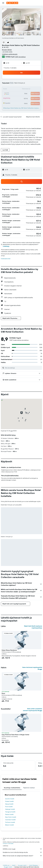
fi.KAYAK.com (6, 865)
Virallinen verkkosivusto (10, 54)
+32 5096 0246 (7, 52)
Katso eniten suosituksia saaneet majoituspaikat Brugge (33, 710)
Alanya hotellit (9, 804)
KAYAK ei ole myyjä (22, 849)
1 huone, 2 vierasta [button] (10, 68)
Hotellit (14, 865)
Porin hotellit (9, 807)
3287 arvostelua (20, 57)
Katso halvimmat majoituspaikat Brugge (32, 668)
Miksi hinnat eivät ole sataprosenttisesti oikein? (22, 856)
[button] (3, 3)
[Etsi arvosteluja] (23, 368)
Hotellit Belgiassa (33, 865)
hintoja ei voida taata (8, 843)
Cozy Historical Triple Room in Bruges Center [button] (15, 735)
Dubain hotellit (9, 801)
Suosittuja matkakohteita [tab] (12, 788)
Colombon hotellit (10, 820)
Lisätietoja (6, 246)
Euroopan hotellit (22, 865)
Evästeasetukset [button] (6, 259)
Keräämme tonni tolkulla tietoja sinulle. (22, 852)
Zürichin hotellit (10, 799)
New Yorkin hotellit (11, 817)
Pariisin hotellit (9, 814)
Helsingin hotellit (10, 809)
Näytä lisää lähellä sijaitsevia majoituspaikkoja (33, 627)
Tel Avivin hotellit (10, 822)
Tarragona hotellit (10, 812)
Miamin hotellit (10, 825)
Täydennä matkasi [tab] (29, 788)
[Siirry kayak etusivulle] (12, 3)
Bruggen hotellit (8, 867)
